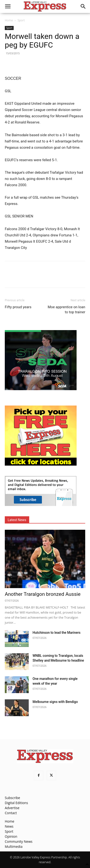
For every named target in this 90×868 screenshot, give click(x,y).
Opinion (11, 836)
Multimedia (14, 846)
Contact (11, 813)
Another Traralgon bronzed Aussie (43, 594)
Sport (21, 20)
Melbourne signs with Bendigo (55, 702)
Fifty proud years (18, 307)
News (9, 826)
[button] (8, 6)
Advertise (12, 808)
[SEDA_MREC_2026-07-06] (41, 389)
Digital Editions (16, 803)
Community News (19, 841)
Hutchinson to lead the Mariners (56, 633)
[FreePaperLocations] (41, 464)
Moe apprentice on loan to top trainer (66, 310)
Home (9, 20)
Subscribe (12, 798)
